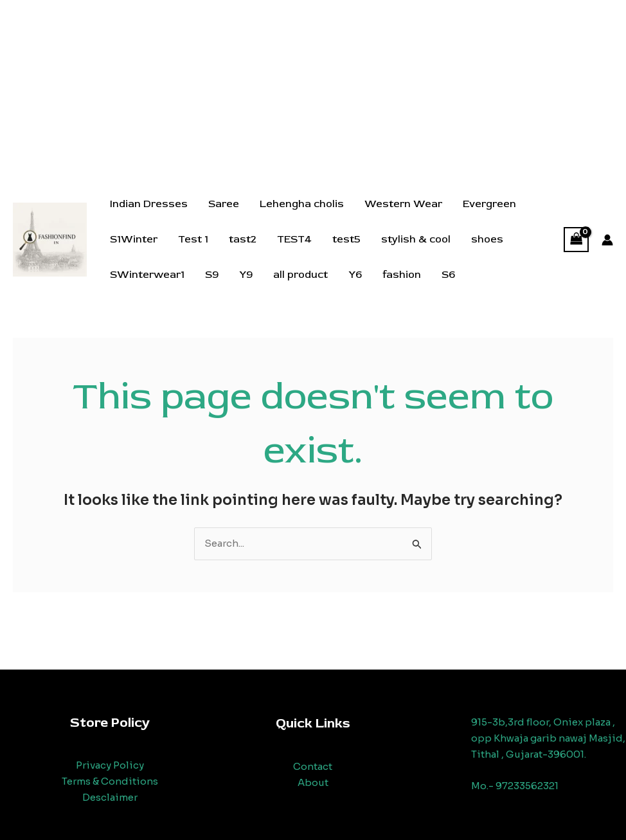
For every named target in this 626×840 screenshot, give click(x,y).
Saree (224, 204)
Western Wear (403, 204)
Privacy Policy (110, 765)
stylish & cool (416, 239)
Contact (313, 766)
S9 (212, 275)
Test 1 (193, 239)
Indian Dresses (149, 204)
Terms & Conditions (110, 781)
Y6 (355, 275)
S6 (448, 275)
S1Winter (134, 239)
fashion (402, 275)
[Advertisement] (313, 90)
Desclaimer (110, 797)
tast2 (243, 239)
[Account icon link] (607, 240)
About (313, 782)
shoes (487, 239)
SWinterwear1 (147, 275)
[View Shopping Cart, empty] (577, 240)
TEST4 (294, 239)
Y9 (246, 275)
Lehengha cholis (302, 204)
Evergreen (489, 204)
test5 (346, 239)
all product (300, 275)
